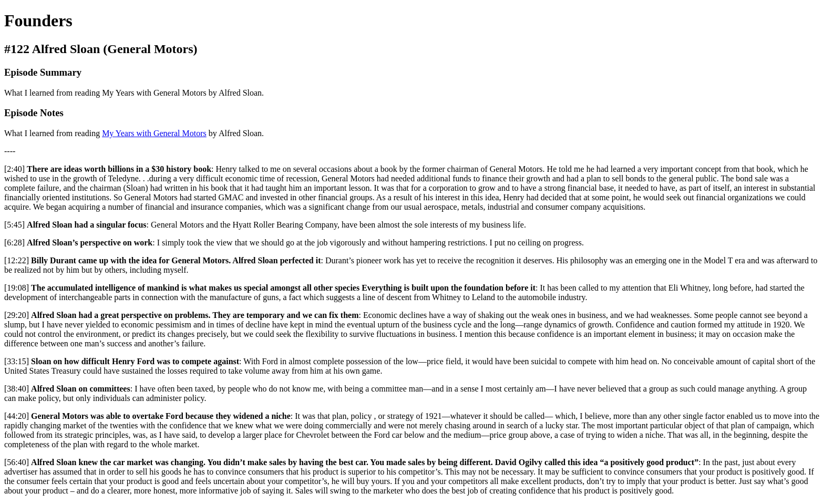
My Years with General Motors (154, 133)
